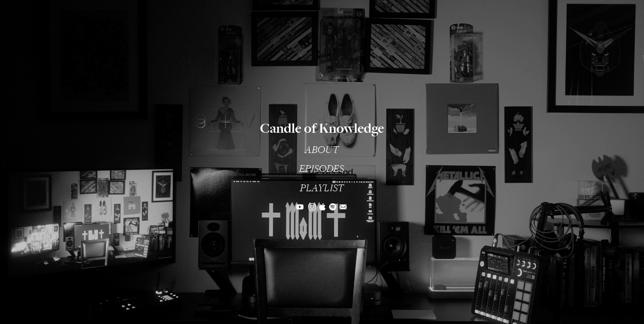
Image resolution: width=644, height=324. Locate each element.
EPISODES (322, 169)
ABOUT (322, 150)
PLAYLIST (322, 188)
